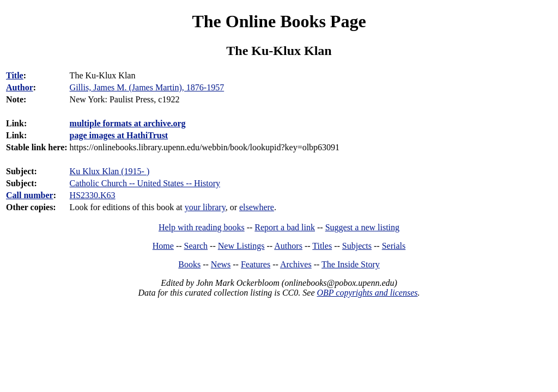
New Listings (241, 246)
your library (205, 207)
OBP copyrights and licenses (367, 293)
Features (256, 264)
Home (163, 246)
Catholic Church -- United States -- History (145, 183)
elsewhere (257, 207)
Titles (322, 246)
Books (189, 264)
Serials (394, 246)
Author (20, 87)
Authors (288, 246)
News (221, 264)
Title (15, 75)
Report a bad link (285, 227)
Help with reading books (202, 227)
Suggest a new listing (362, 227)
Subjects (357, 246)
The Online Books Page (279, 21)
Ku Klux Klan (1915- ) (110, 171)
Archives (296, 264)
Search (196, 246)
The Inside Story (351, 264)
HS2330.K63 (93, 195)
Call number (30, 195)
